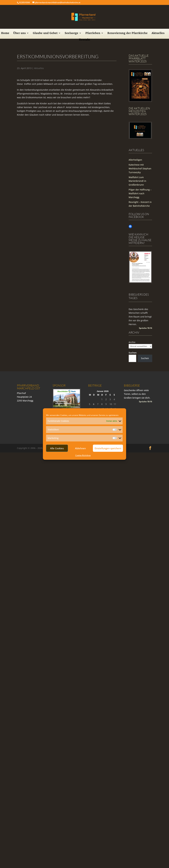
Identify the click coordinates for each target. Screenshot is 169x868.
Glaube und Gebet (45, 33)
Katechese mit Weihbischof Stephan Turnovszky (140, 169)
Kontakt (85, 40)
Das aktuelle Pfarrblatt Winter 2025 (139, 58)
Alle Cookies (57, 448)
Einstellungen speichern (108, 448)
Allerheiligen (135, 160)
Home (5, 33)
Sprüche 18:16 (146, 328)
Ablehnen (80, 448)
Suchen (133, 353)
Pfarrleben (93, 33)
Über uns (20, 33)
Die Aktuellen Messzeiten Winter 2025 (139, 111)
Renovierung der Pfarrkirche (128, 33)
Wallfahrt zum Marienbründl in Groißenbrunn (137, 181)
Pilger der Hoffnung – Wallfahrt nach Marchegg (140, 193)
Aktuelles (158, 33)
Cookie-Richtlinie (83, 455)
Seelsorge (72, 33)
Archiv (132, 342)
